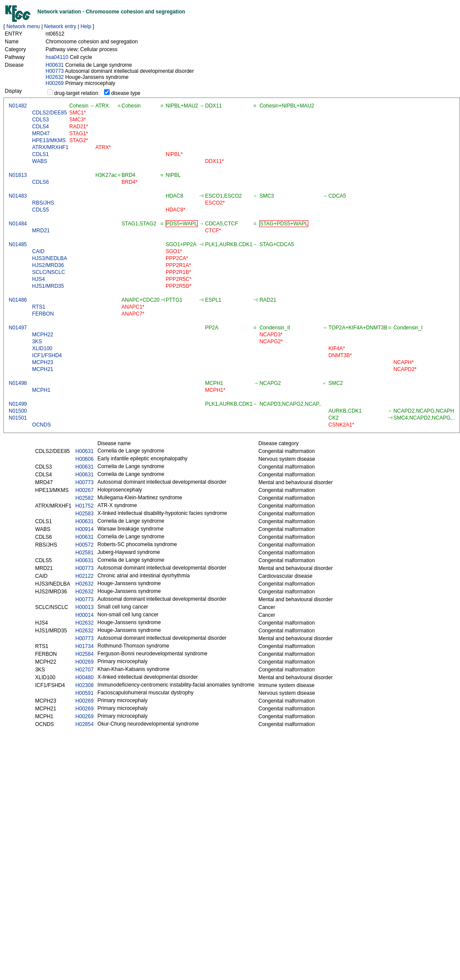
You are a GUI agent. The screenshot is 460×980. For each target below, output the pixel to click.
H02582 (85, 498)
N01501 (18, 418)
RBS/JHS (43, 203)
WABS (40, 161)
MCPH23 (43, 362)
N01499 (18, 404)
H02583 (85, 514)
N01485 (18, 244)
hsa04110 (57, 57)
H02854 (85, 724)
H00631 (55, 65)
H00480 (85, 677)
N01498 (18, 383)
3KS (37, 342)
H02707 (85, 670)
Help (86, 26)
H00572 (85, 545)
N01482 (18, 106)
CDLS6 (41, 182)
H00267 (85, 490)
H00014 (85, 615)
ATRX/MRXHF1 (50, 147)
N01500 (18, 411)
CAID (38, 251)
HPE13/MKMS (49, 140)
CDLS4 (41, 127)
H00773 (55, 71)
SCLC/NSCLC (49, 272)
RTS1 (39, 307)
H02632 (55, 77)
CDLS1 (41, 154)
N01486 (18, 300)
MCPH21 (43, 369)
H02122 (85, 576)
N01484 (18, 224)
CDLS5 (41, 210)
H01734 (85, 646)
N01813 (18, 175)
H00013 (85, 607)
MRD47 (41, 133)
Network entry (60, 26)
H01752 (85, 506)
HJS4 (38, 279)
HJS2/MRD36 (48, 265)
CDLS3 (41, 120)
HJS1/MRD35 (48, 286)
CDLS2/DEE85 (49, 113)
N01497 (18, 328)
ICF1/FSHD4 (47, 355)
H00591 (85, 693)
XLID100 (42, 348)
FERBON (43, 314)
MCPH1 (41, 390)
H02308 (85, 685)
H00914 (85, 529)
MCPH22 (43, 335)
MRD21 (41, 231)
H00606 (85, 459)
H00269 (55, 83)
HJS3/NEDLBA (50, 258)
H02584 (85, 654)
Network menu (23, 26)
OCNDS (41, 425)
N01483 (18, 196)
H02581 (85, 553)
